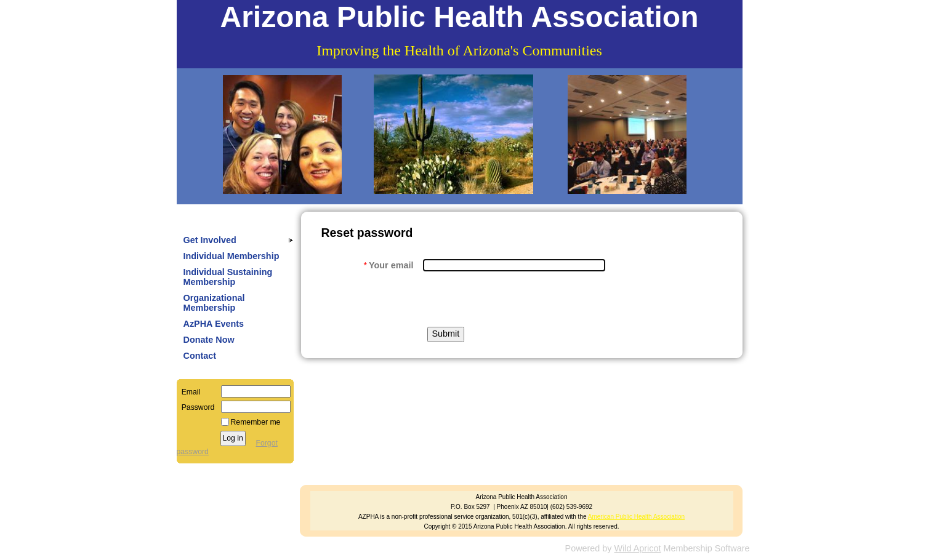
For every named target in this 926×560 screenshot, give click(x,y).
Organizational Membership (214, 303)
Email (189, 392)
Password (196, 407)
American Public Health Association (636, 517)
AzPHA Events (214, 324)
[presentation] (517, 299)
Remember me (256, 422)
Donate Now (209, 340)
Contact (200, 356)
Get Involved (210, 240)
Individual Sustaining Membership (228, 277)
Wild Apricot (638, 548)
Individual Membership (231, 256)
